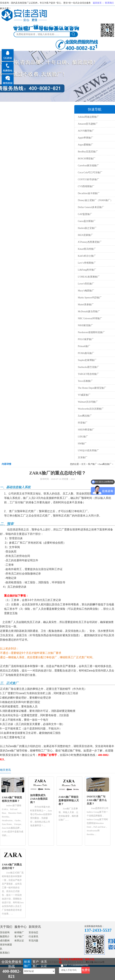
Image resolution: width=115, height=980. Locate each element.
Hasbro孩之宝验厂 (87, 228)
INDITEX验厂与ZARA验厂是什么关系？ (97, 800)
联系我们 (109, 3)
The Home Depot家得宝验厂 (92, 388)
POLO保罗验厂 (86, 339)
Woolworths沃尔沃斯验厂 (91, 409)
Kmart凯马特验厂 (87, 249)
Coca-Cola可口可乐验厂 (90, 172)
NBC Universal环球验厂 (90, 318)
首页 (83, 464)
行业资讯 (33, 937)
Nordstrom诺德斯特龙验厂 (91, 332)
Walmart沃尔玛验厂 (88, 402)
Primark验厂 (84, 346)
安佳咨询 (5, 932)
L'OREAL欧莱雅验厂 (89, 277)
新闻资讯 (35, 927)
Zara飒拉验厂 (85, 416)
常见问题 (33, 941)
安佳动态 (33, 932)
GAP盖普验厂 (85, 214)
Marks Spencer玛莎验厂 (90, 298)
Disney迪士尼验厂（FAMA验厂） (95, 200)
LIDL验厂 (83, 437)
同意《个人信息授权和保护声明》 (77, 965)
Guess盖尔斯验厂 (87, 221)
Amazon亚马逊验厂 (88, 124)
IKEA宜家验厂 (85, 235)
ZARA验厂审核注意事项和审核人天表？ (69, 800)
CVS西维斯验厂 (86, 186)
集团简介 (5, 937)
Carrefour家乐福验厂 (88, 166)
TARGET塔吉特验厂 (88, 374)
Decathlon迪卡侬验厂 (89, 193)
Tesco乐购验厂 (85, 381)
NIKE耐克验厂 (85, 325)
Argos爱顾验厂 (85, 145)
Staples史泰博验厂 (87, 360)
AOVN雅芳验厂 (86, 131)
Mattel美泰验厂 (86, 305)
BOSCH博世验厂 (87, 159)
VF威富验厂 (84, 395)
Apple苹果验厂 (85, 138)
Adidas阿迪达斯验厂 (88, 117)
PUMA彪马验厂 (86, 353)
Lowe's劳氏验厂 (86, 284)
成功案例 (5, 941)
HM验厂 (82, 444)
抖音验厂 (83, 423)
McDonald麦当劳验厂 (89, 311)
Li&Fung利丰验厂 (87, 270)
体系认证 (19, 941)
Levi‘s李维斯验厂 (87, 263)
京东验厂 (83, 457)
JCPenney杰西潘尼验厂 (90, 242)
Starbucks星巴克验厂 (88, 367)
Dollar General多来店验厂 (91, 207)
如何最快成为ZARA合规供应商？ (39, 799)
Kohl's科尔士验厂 (87, 256)
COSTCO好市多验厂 (88, 179)
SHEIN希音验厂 (86, 430)
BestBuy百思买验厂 (88, 152)
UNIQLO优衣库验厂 (88, 451)
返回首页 (97, 3)
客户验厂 (19, 937)
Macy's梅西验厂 (86, 291)
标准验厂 (19, 932)
